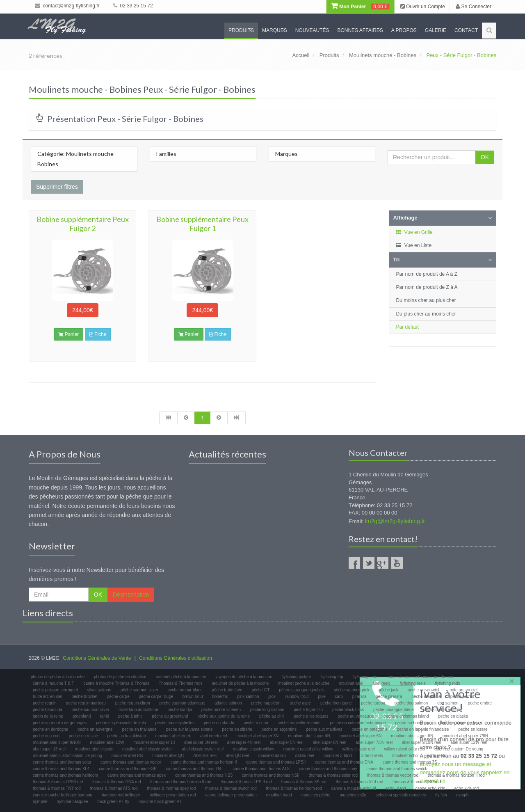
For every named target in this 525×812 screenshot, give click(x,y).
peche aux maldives (324, 729)
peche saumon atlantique (183, 703)
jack (272, 696)
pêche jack (388, 690)
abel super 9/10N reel (422, 742)
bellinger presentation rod (173, 795)
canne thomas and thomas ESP (128, 769)
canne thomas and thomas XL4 (61, 769)
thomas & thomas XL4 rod (360, 782)
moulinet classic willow (253, 749)
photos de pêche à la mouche (58, 677)
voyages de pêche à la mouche (244, 677)
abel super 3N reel (201, 742)
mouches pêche (316, 795)
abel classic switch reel (203, 749)
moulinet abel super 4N (309, 736)
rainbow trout (297, 696)
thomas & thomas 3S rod (304, 782)
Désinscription (131, 595)
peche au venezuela (356, 716)
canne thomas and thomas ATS (261, 769)
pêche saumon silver (139, 690)
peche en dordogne (50, 729)
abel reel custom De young (459, 749)
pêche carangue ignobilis (302, 690)
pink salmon (248, 696)
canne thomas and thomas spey (328, 769)
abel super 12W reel (469, 742)
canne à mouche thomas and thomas (421, 677)
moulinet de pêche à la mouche (240, 683)
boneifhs (220, 696)
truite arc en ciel (463, 690)
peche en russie (83, 736)
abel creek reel (214, 736)
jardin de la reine (48, 716)
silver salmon (99, 690)
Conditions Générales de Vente (97, 658)
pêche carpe (118, 696)
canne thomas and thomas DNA (344, 762)
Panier (69, 334)
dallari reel (305, 756)
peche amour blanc (185, 690)
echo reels (436, 756)
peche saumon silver (91, 710)
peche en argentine (279, 729)
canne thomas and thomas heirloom (65, 775)
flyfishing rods (448, 683)
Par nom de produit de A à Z (427, 274)
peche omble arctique (443, 710)
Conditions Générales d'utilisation (176, 658)
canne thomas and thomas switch (397, 769)
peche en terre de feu (459, 723)
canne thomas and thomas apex (137, 775)
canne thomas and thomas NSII (271, 775)
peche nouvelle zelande (299, 723)
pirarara (359, 696)
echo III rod (396, 788)
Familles (166, 154)
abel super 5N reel (287, 742)
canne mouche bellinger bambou (63, 795)
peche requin (45, 703)
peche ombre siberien (221, 710)
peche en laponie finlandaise (423, 729)
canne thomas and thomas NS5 (204, 775)
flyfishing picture (297, 677)
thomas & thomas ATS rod (114, 788)
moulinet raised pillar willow (308, 749)
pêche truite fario (227, 690)
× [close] (510, 679)
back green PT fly (113, 802)
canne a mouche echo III (354, 788)
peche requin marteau (86, 703)
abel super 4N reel (244, 742)
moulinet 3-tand (338, 756)
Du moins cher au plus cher (426, 300)
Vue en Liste (414, 245)
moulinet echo (405, 756)
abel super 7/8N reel (374, 742)
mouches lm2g (353, 795)
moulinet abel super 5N (361, 736)
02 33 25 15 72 (133, 6)
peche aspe (301, 703)
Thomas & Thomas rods (181, 683)
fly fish (441, 795)
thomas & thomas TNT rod (57, 788)
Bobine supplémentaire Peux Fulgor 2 (83, 224)
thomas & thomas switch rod (231, 788)
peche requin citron (133, 703)
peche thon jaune (336, 703)
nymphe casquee (72, 802)
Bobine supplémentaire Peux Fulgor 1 (202, 224)
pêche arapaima (426, 696)
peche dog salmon (411, 703)
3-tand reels (372, 756)
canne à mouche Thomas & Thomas (116, 683)
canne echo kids (430, 788)
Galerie (436, 30)
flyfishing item (365, 677)
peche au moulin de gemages (60, 723)
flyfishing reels (412, 683)
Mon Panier (360, 7)
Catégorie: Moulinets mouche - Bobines (77, 159)
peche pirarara (389, 696)
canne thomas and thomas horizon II (204, 762)
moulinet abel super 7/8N (465, 736)
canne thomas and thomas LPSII (276, 762)
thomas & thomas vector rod (393, 775)
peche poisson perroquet (55, 690)
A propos (404, 30)
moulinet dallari (272, 756)
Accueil (301, 55)
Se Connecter (474, 7)
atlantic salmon (228, 703)
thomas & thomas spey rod (171, 788)
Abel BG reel (205, 756)
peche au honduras (413, 723)
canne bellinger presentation (231, 795)
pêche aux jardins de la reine (224, 716)
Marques (275, 30)
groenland (82, 716)
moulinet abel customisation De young (67, 756)
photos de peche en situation (120, 677)
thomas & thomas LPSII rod (58, 782)
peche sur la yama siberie (189, 729)
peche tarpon (373, 703)
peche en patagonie (370, 729)
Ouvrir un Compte (423, 7)
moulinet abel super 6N (412, 736)
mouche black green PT (160, 802)
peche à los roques (311, 716)
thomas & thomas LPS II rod (246, 782)
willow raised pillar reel (404, 749)
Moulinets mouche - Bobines (383, 55)
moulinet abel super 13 (154, 742)
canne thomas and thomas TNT (195, 769)
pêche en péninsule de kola (121, 723)
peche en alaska (453, 716)
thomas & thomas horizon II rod (456, 775)
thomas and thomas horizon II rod (181, 782)
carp (339, 696)
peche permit (462, 696)
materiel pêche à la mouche (181, 677)
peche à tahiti (130, 716)
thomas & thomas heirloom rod (294, 788)
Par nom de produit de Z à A (427, 287)
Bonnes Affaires (360, 30)
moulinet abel (351, 683)
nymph (462, 795)
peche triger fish (308, 710)
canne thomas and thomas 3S (410, 762)
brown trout (193, 696)
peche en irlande (219, 723)
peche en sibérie (237, 729)
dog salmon (448, 703)
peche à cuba (256, 723)
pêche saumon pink (352, 690)
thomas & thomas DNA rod (116, 782)
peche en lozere (473, 729)
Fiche (98, 334)
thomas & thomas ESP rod (417, 782)
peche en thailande (139, 729)
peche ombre (480, 703)
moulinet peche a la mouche (304, 683)
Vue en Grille (414, 232)
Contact (466, 30)
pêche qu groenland (170, 716)
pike (322, 696)
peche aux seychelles (175, 723)
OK (485, 157)
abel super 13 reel (49, 749)
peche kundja (180, 710)
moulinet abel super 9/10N (57, 742)
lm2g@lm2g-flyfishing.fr (395, 521)
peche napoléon (266, 703)
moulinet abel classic (94, 749)
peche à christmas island (406, 716)
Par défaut (407, 327)
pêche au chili (272, 716)
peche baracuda (48, 710)
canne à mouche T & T (54, 683)
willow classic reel (359, 749)
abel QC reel (237, 756)
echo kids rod (467, 788)
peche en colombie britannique (358, 723)
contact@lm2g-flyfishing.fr (67, 6)
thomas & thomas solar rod (333, 775)
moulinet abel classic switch (147, 749)
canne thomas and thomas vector (131, 762)
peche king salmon (267, 710)
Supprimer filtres (57, 187)
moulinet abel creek (173, 736)
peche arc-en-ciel (423, 690)
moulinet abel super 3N (257, 736)
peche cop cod (46, 736)
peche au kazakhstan (127, 736)
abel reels (381, 683)
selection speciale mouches (401, 795)
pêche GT (261, 690)
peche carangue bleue (394, 710)
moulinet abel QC (168, 756)
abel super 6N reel (330, 742)
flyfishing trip (332, 677)
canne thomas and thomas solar (62, 762)
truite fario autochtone (138, 710)
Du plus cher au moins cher (426, 314)
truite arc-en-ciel (48, 696)
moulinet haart (279, 795)
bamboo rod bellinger (121, 795)
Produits (241, 30)
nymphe (40, 802)
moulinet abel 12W (107, 742)
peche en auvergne (95, 729)
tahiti (104, 716)
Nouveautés (312, 30)
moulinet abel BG (127, 756)
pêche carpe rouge (156, 696)
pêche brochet (84, 696)
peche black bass (348, 710)
